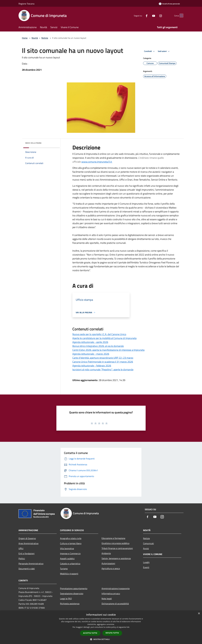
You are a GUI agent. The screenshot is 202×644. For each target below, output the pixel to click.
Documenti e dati (27, 569)
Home (25, 38)
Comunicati (148, 543)
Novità (35, 38)
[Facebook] (141, 15)
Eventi (146, 567)
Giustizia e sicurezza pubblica (115, 543)
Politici (22, 558)
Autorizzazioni (108, 563)
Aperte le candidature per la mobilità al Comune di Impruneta (104, 338)
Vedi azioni (164, 51)
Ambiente (106, 553)
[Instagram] (155, 15)
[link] (91, 266)
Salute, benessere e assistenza (116, 558)
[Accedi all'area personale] (169, 4)
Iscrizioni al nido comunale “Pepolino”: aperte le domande (103, 370)
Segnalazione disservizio (72, 593)
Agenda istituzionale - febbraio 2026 (92, 366)
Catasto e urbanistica (70, 564)
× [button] (199, 614)
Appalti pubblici (67, 558)
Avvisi (146, 548)
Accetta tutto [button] (90, 633)
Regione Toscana (26, 4)
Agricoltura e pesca (111, 568)
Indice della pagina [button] (33, 143)
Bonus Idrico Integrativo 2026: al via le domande (98, 346)
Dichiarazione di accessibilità (115, 604)
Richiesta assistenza (70, 604)
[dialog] (101, 627)
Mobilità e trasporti (69, 574)
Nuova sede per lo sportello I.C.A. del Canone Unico (99, 334)
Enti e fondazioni (27, 553)
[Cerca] (180, 16)
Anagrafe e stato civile (71, 538)
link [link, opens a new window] (128, 627)
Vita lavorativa (67, 548)
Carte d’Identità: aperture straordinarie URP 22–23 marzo (103, 358)
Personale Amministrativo (31, 564)
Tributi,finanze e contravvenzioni (117, 548)
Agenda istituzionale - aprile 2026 (90, 342)
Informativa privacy (111, 593)
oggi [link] (91, 266)
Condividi (150, 51)
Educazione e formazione (113, 538)
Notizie (45, 38)
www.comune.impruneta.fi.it (97, 162)
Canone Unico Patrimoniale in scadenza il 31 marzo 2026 (103, 362)
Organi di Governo (27, 538)
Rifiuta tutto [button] (112, 633)
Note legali (107, 599)
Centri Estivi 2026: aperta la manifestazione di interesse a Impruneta (108, 350)
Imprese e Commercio (70, 553)
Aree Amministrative (28, 543)
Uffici (21, 548)
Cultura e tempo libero (71, 543)
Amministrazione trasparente (116, 588)
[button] (101, 639)
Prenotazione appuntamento (74, 588)
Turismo (64, 569)
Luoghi (146, 562)
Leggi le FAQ (66, 599)
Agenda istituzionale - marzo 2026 (91, 354)
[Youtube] (148, 15)
